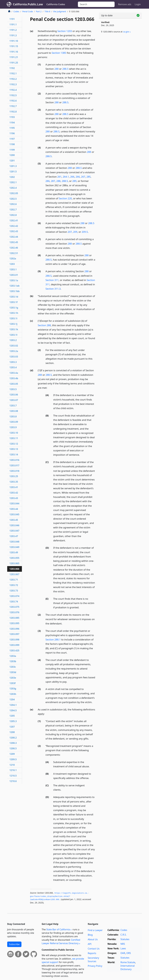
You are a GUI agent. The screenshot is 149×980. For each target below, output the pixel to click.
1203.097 (14, 634)
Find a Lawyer (95, 930)
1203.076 (14, 612)
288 (57, 69)
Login (138, 4)
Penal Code (28, 11)
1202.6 (13, 204)
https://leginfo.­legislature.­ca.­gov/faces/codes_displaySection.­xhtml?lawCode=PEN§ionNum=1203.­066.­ (60, 896)
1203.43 (14, 498)
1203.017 (14, 465)
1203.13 (14, 449)
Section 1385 (59, 53)
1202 (12, 177)
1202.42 (14, 226)
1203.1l (13, 335)
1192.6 (13, 101)
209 (75, 232)
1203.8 (13, 416)
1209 (12, 754)
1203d (13, 672)
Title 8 (47, 11)
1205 (12, 716)
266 (72, 177)
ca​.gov (126, 32)
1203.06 (14, 395)
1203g (13, 689)
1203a (13, 656)
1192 (12, 68)
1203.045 (14, 514)
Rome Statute (128, 962)
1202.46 (14, 248)
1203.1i (13, 318)
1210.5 (13, 776)
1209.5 (13, 759)
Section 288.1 (53, 639)
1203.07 (14, 400)
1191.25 (14, 63)
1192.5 (13, 95)
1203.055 (14, 558)
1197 (12, 139)
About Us (93, 939)
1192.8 (13, 112)
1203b (13, 661)
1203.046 (14, 525)
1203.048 (14, 542)
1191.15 (14, 46)
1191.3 (13, 35)
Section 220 (65, 198)
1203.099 (14, 645)
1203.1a (14, 280)
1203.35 (14, 482)
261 (59, 177)
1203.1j (13, 324)
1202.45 (14, 242)
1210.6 (13, 781)
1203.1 (13, 269)
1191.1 (13, 24)
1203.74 (14, 602)
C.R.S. (124, 935)
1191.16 (14, 52)
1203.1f (14, 302)
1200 (12, 155)
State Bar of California (58, 929)
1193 (12, 117)
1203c (13, 667)
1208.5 (13, 748)
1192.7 (13, 106)
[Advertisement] (120, 58)
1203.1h (14, 313)
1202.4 (13, 188)
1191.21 (14, 57)
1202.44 (14, 237)
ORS (129, 953)
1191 (12, 19)
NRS (123, 944)
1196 (12, 133)
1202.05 (14, 193)
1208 (12, 732)
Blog (90, 935)
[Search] (96, 4)
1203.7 (13, 406)
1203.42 (14, 493)
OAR (123, 953)
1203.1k (14, 329)
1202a (13, 259)
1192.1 (13, 73)
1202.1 (13, 182)
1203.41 (14, 487)
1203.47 (14, 536)
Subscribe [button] (14, 944)
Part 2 (39, 11)
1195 (12, 128)
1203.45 (14, 520)
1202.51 (14, 253)
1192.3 (13, 84)
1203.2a (14, 351)
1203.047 (14, 531)
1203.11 (14, 438)
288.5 (65, 69)
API (89, 944)
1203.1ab (15, 286)
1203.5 (13, 389)
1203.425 (14, 651)
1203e (13, 678)
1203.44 (14, 509)
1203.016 (14, 460)
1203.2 (13, 340)
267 (83, 177)
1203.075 (14, 607)
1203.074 (14, 596)
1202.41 (14, 220)
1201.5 (13, 172)
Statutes (125, 939)
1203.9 (13, 427)
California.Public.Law (28, 4)
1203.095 (14, 623)
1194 (12, 123)
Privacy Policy (95, 966)
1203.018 (14, 471)
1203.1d (14, 297)
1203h (13, 694)
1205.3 (13, 721)
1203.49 (14, 552)
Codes (16, 11)
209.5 (85, 232)
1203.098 (14, 640)
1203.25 (14, 476)
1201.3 (13, 166)
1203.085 (14, 618)
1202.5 (13, 199)
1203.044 (14, 503)
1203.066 (14, 569)
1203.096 (14, 629)
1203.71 (14, 580)
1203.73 (14, 591)
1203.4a (14, 373)
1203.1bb (15, 291)
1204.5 (13, 710)
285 (89, 177)
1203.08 (14, 411)
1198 (12, 144)
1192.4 (13, 90)
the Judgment (60, 11)
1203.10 (14, 433)
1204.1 (13, 705)
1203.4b (14, 378)
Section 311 (52, 280)
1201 (12, 161)
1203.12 (14, 444)
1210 (12, 765)
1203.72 (14, 585)
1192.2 (13, 79)
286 (48, 181)
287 (53, 181)
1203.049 (14, 547)
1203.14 (14, 455)
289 (74, 181)
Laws (123, 948)
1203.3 (13, 362)
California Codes (56, 4)
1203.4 (13, 367)
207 (70, 232)
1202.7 (13, 210)
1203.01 (14, 275)
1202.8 (13, 215)
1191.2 (13, 30)
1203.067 (14, 574)
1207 (12, 727)
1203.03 (14, 357)
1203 (12, 264)
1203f (13, 683)
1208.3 (13, 743)
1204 (12, 699)
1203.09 (14, 422)
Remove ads (125, 4)
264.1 (66, 177)
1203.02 (14, 346)
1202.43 (14, 231)
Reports (92, 953)
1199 (12, 150)
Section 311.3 (53, 289)
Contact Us (94, 949)
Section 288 (44, 325)
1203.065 (14, 563)
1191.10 (14, 41)
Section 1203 (65, 31)
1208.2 (13, 738)
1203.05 (14, 384)
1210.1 (13, 770)
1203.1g (14, 308)
